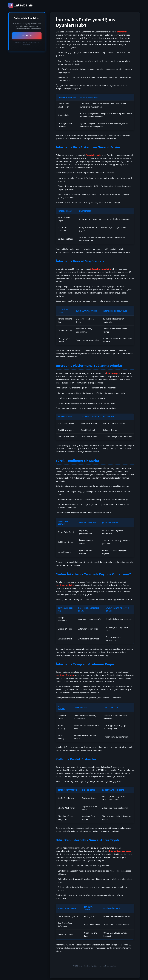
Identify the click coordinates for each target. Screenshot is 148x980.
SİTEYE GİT (27, 36)
